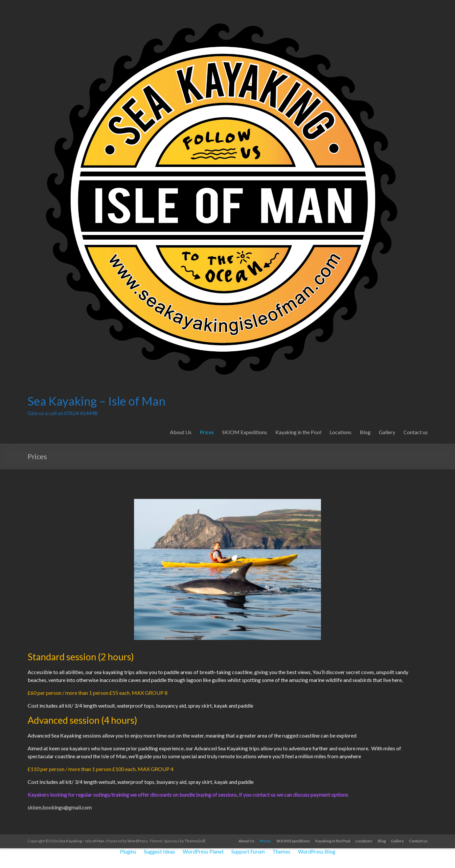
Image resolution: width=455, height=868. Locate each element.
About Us (181, 432)
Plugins (128, 851)
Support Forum (248, 851)
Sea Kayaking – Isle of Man (97, 401)
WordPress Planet (203, 851)
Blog (365, 432)
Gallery (387, 432)
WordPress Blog (317, 851)
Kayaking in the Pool (298, 432)
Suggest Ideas (159, 851)
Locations (341, 432)
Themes (281, 851)
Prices (207, 432)
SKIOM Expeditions (245, 432)
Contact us (416, 432)
